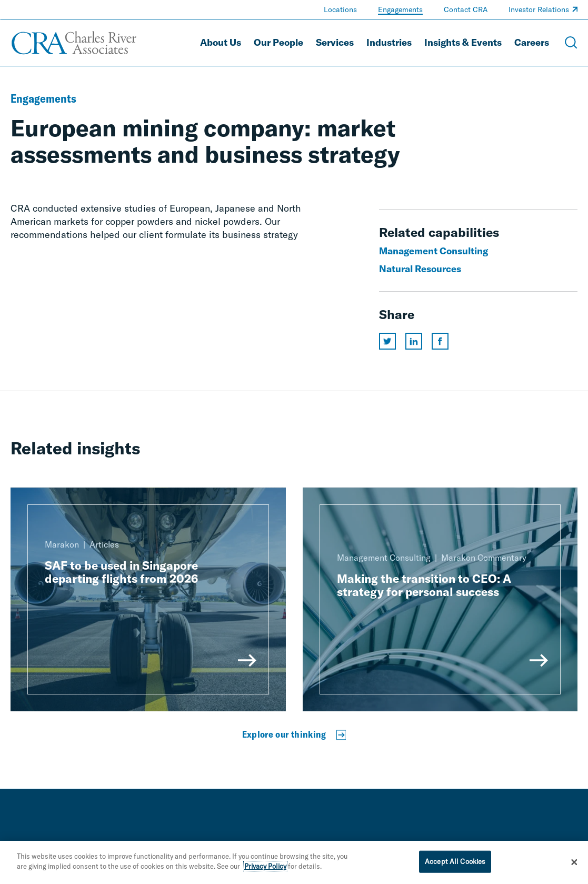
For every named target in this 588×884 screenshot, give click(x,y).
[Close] (574, 862)
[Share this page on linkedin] (414, 341)
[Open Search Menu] (571, 43)
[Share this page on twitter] (387, 341)
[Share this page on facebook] (440, 341)
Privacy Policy (265, 866)
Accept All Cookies (455, 861)
